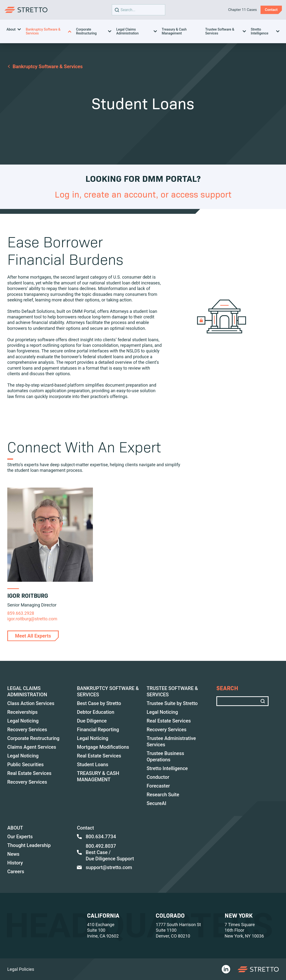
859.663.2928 (21, 613)
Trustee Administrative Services (171, 741)
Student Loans (93, 764)
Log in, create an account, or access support (143, 195)
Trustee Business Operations (166, 756)
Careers (16, 872)
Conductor (158, 777)
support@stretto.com (104, 867)
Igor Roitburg (28, 596)
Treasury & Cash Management (174, 31)
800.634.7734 (96, 837)
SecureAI (157, 803)
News (13, 854)
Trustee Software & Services (220, 31)
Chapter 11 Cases (242, 10)
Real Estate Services (29, 773)
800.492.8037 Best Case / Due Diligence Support (105, 852)
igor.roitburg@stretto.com (32, 619)
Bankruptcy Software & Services (43, 31)
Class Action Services (31, 703)
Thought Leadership (29, 845)
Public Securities (25, 764)
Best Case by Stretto (99, 703)
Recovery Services (27, 730)
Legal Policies (21, 969)
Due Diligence (92, 721)
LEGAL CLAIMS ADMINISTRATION (27, 691)
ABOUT (15, 828)
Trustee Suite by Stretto (172, 703)
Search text (137, 10)
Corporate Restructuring (86, 31)
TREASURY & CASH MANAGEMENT (98, 776)
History (15, 863)
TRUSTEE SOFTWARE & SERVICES (172, 691)
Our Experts (20, 837)
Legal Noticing (23, 721)
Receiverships (22, 712)
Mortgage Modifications (103, 747)
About (11, 29)
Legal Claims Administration (127, 31)
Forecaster (158, 786)
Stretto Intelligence (260, 31)
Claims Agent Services (32, 747)
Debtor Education (96, 712)
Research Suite (163, 795)
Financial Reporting (98, 730)
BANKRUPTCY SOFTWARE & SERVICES (108, 691)
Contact (85, 828)
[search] (117, 10)
